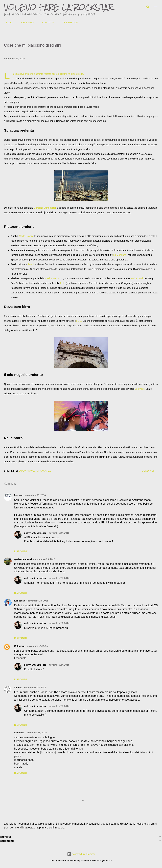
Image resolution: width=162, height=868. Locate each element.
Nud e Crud (137, 278)
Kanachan (20, 601)
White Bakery (26, 236)
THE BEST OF (68, 23)
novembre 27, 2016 (59, 533)
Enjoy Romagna (29, 471)
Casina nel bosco (54, 278)
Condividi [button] (148, 471)
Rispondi (20, 551)
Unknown (19, 646)
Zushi (31, 264)
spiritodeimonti (23, 559)
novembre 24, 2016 (37, 646)
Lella (63, 283)
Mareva (18, 495)
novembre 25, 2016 (36, 687)
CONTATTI (46, 23)
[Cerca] (148, 6)
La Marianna (120, 255)
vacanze (45, 471)
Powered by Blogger (81, 854)
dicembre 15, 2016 (37, 732)
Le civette (140, 389)
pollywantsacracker (35, 533)
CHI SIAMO (25, 23)
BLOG (7, 23)
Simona (18, 687)
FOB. (79, 321)
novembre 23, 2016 (35, 495)
